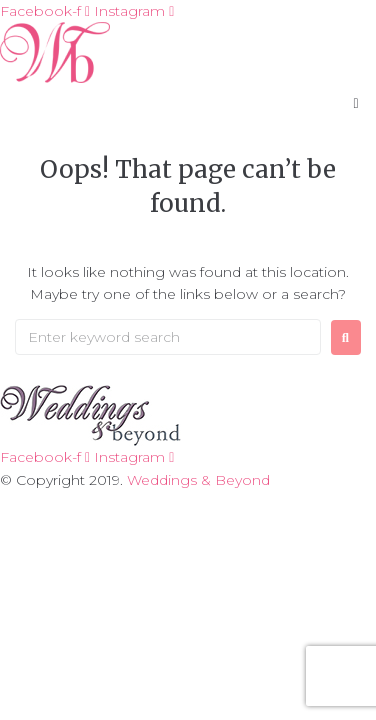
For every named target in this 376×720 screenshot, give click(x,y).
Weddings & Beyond (198, 480)
